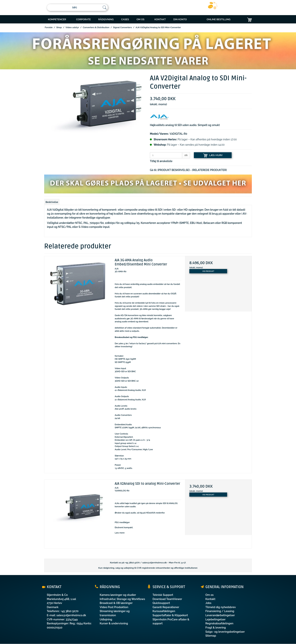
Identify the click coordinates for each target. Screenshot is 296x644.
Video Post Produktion (114, 607)
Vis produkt (208, 271)
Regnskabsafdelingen (219, 623)
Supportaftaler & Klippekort (170, 615)
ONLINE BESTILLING (219, 19)
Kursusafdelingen (164, 611)
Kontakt (210, 599)
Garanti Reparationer (166, 607)
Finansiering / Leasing (220, 611)
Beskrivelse (52, 202)
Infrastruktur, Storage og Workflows (122, 599)
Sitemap (211, 636)
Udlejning (106, 619)
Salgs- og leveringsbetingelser (225, 632)
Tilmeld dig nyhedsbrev (221, 607)
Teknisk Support (163, 595)
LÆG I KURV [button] (213, 155)
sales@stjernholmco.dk (155, 563)
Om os (209, 595)
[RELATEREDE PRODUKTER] (210, 170)
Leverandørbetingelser (220, 615)
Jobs (208, 603)
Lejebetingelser (215, 619)
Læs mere (120, 533)
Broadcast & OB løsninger (116, 603)
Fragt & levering (216, 627)
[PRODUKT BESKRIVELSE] (174, 170)
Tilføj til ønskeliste (161, 161)
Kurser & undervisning (114, 623)
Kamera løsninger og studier (118, 595)
